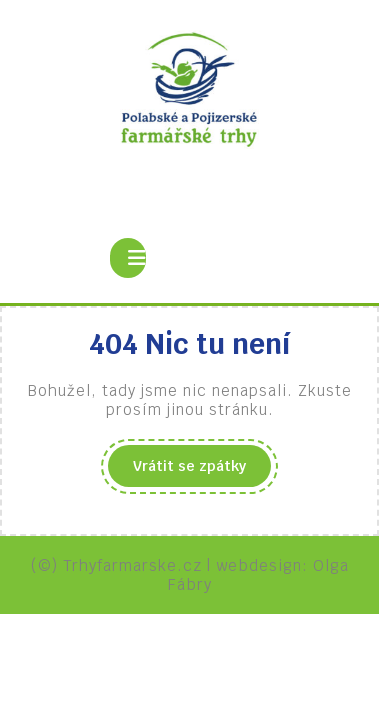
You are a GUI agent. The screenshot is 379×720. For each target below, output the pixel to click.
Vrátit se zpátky (202, 471)
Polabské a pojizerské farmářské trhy (190, 184)
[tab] (128, 258)
